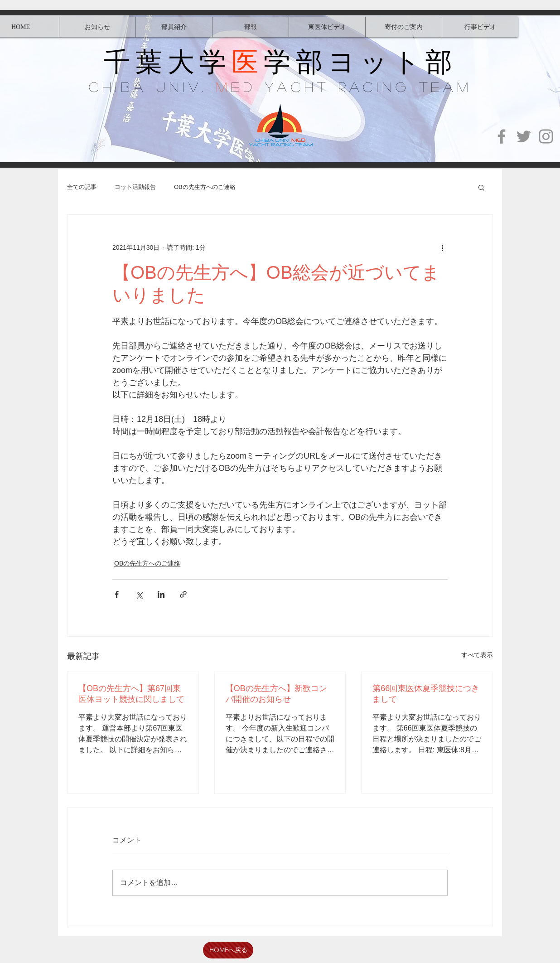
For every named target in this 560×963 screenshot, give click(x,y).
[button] (481, 187)
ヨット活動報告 (135, 187)
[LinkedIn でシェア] (161, 594)
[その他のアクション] (442, 247)
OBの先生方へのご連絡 (205, 187)
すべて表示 (477, 655)
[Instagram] (546, 136)
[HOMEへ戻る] (228, 950)
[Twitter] (524, 136)
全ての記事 (82, 187)
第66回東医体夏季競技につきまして (426, 694)
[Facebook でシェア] (117, 594)
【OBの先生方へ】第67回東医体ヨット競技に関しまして (131, 694)
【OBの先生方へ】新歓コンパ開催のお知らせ (276, 694)
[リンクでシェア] (183, 594)
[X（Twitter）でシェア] (139, 594)
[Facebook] (502, 136)
